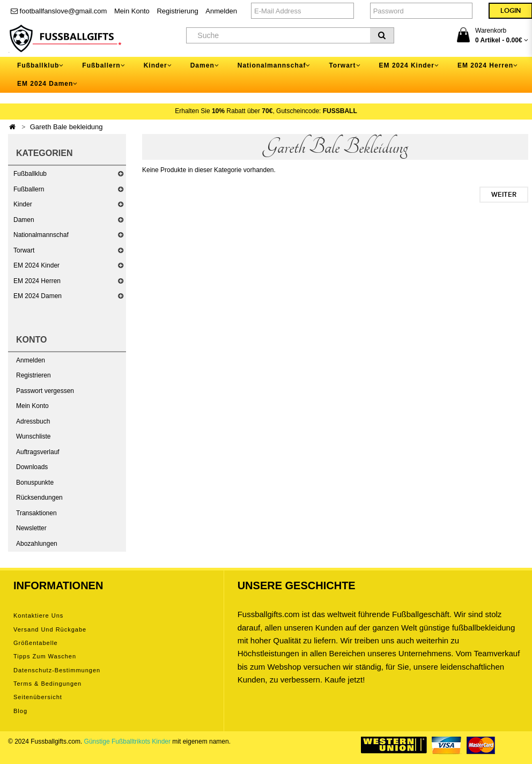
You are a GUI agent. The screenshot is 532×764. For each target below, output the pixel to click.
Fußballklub (30, 174)
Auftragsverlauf (38, 452)
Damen (24, 220)
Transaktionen (36, 513)
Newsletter (31, 528)
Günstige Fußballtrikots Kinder (127, 741)
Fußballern (29, 189)
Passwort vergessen (45, 391)
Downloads (32, 467)
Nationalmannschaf (41, 235)
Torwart (24, 250)
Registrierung (177, 11)
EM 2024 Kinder (36, 265)
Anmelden (221, 11)
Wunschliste (33, 436)
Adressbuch (33, 421)
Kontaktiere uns (38, 615)
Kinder (23, 204)
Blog (20, 711)
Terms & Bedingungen (47, 684)
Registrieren (34, 375)
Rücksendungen (39, 498)
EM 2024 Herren (37, 281)
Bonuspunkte (35, 483)
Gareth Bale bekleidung (66, 127)
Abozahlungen (37, 544)
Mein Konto (132, 11)
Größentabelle (36, 643)
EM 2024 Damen (38, 296)
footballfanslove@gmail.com (59, 11)
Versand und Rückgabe (50, 629)
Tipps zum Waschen (45, 656)
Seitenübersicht (38, 697)
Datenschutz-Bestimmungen (57, 670)
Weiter (504, 195)
